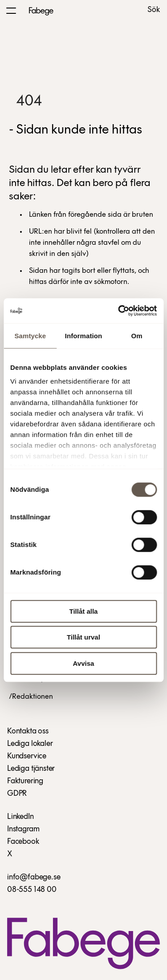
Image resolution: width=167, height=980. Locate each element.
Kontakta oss (28, 731)
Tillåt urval (83, 637)
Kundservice (27, 756)
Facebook (23, 842)
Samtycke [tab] (30, 336)
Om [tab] (137, 336)
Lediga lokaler (30, 744)
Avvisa (84, 663)
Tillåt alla (84, 611)
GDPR (17, 794)
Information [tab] (84, 336)
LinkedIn (20, 817)
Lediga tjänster (31, 769)
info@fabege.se (34, 877)
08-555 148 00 (32, 890)
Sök (154, 10)
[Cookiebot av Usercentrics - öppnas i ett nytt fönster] (119, 311)
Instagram (23, 829)
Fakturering (25, 781)
